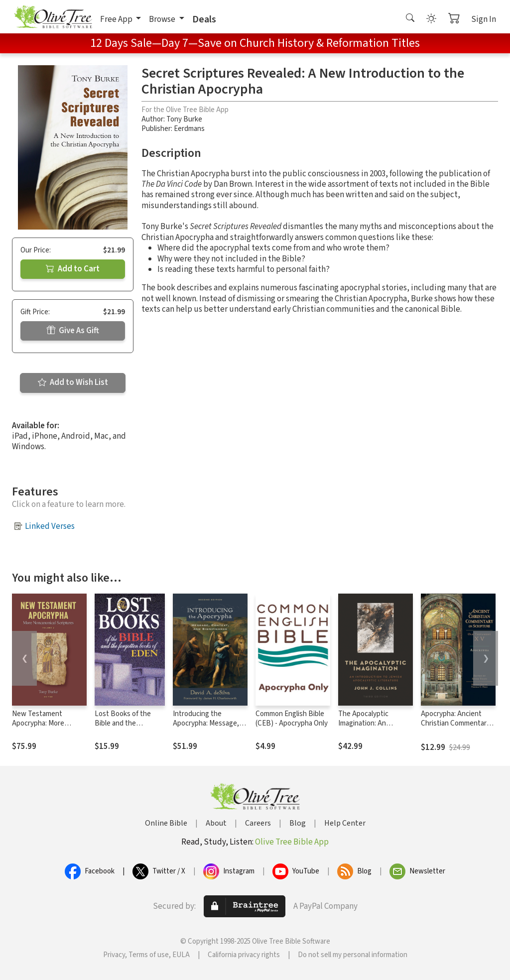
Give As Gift (73, 331)
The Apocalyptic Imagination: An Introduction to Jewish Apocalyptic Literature (374, 728)
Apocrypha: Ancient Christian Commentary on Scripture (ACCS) (455, 723)
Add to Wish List (73, 382)
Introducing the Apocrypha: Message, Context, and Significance (206, 728)
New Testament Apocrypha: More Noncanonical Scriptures (38, 728)
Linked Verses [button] (50, 526)
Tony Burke (184, 119)
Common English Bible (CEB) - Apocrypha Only (292, 719)
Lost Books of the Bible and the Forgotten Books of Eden (126, 728)
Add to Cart (73, 269)
